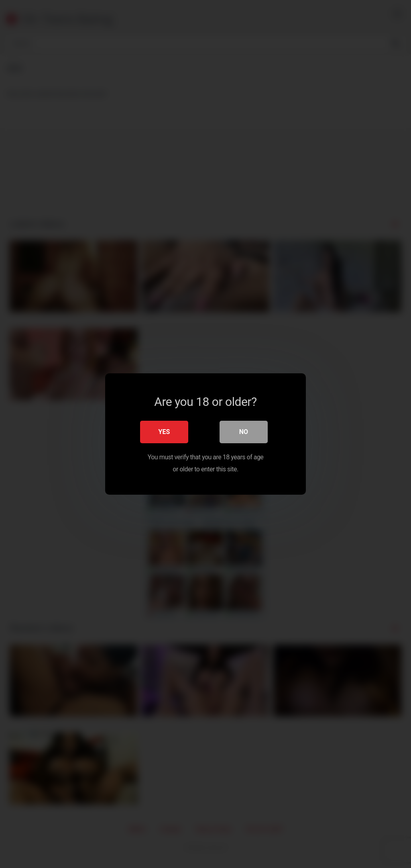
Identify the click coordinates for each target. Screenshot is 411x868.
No (244, 432)
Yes (164, 432)
